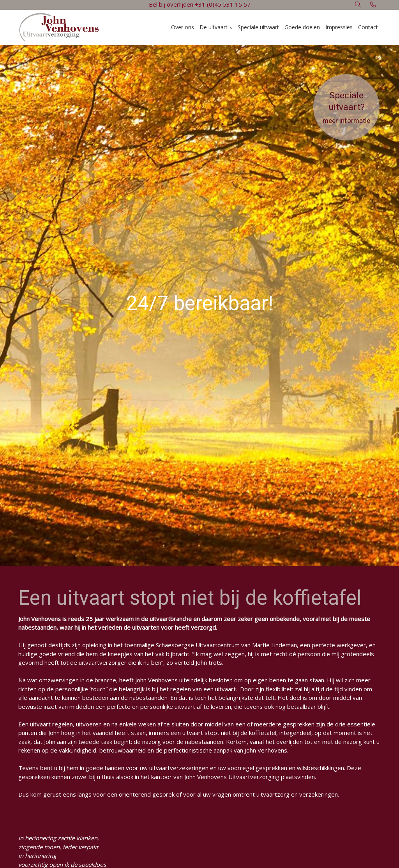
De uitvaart (214, 27)
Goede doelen (302, 27)
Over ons (183, 27)
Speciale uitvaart (258, 27)
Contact (368, 27)
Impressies (339, 27)
